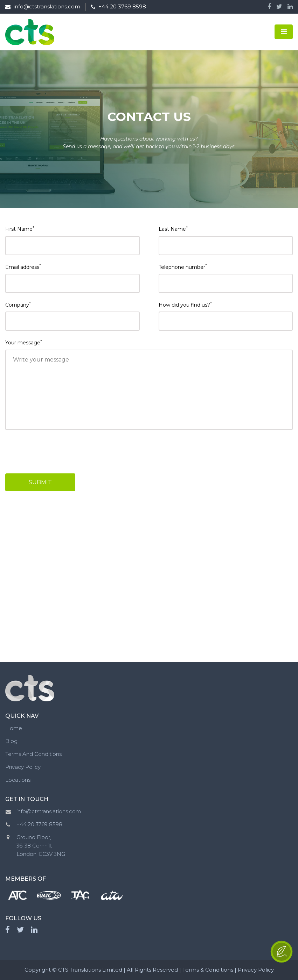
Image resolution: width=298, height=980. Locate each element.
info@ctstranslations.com (43, 6)
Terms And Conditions (33, 754)
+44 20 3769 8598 (119, 6)
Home (14, 728)
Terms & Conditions (208, 970)
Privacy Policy (23, 767)
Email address (23, 267)
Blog (11, 741)
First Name (20, 229)
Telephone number (183, 267)
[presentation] (64, 452)
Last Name (173, 229)
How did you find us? (185, 305)
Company (18, 305)
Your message (24, 342)
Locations (18, 780)
